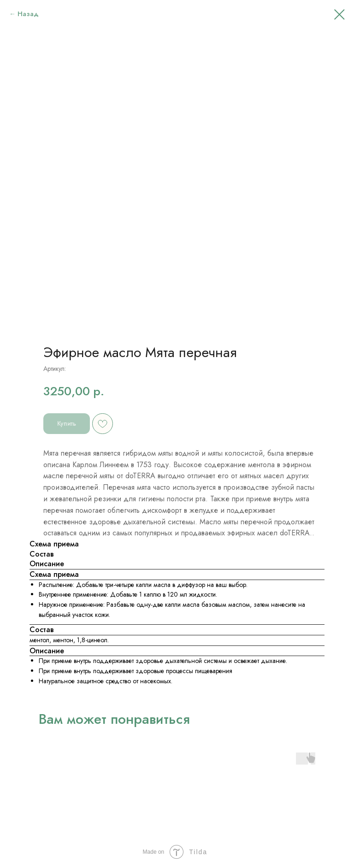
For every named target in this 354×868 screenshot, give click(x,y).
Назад (28, 14)
